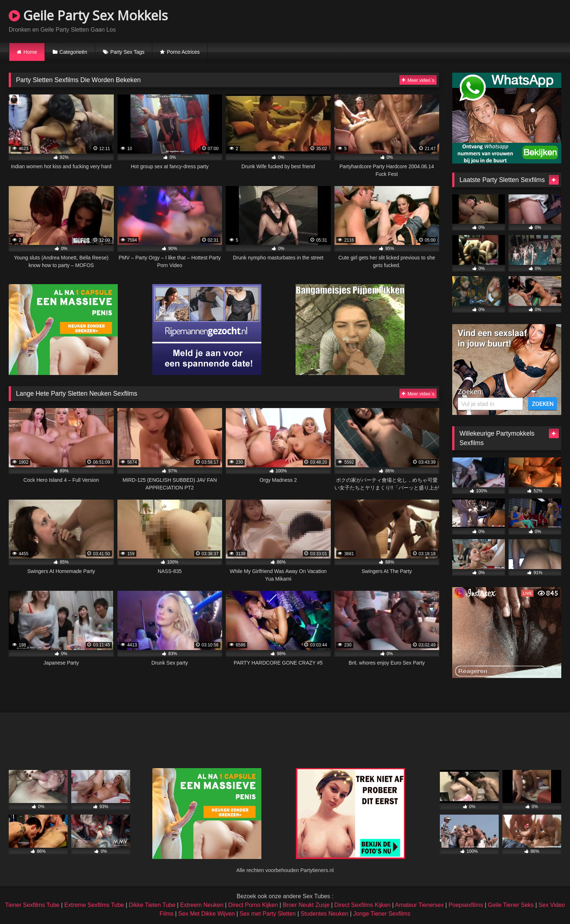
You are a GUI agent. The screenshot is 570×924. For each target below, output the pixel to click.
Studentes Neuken (325, 914)
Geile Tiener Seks (511, 905)
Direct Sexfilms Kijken (363, 905)
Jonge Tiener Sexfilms (382, 914)
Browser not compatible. (476, 20)
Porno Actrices (183, 52)
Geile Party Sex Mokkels (88, 15)
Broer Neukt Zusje (306, 905)
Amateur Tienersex (419, 905)
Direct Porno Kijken (253, 905)
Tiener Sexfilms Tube (32, 905)
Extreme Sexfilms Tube (94, 905)
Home (30, 52)
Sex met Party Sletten (268, 914)
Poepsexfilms (466, 905)
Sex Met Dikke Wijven (206, 914)
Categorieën (73, 52)
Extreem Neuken (202, 905)
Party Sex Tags (127, 52)
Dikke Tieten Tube (152, 905)
